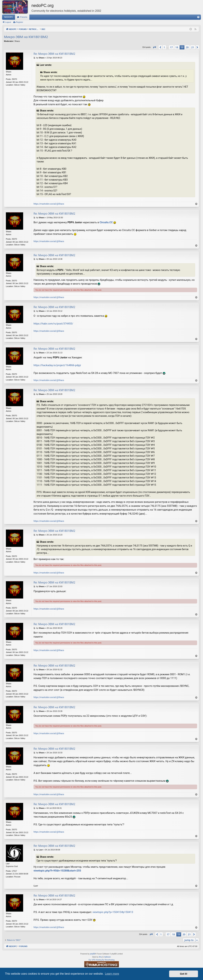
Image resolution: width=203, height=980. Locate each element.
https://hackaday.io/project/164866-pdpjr (57, 365)
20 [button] (187, 47)
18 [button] (177, 47)
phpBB (93, 954)
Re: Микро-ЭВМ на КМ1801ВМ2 (54, 54)
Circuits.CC (106, 222)
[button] (154, 47)
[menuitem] (198, 17)
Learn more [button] (112, 974)
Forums (24, 17)
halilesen (107, 957)
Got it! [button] (184, 974)
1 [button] (164, 47)
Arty (100, 957)
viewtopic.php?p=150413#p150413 (113, 912)
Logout (8, 22)
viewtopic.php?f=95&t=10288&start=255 (57, 871)
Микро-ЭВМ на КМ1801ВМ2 (26, 37)
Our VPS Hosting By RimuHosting (101, 960)
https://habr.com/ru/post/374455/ (53, 324)
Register (20, 22)
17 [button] (171, 47)
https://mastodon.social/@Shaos (49, 204)
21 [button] (193, 47)
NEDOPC (9, 17)
